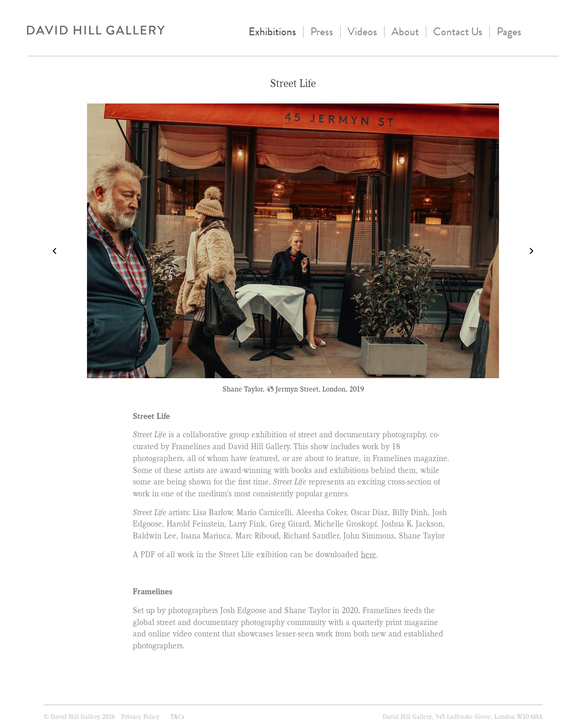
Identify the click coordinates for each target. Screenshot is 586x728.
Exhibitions (272, 32)
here (369, 554)
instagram (537, 30)
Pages (509, 32)
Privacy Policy (140, 717)
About (405, 32)
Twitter (556, 30)
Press (322, 32)
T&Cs (177, 717)
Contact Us (458, 32)
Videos (362, 32)
